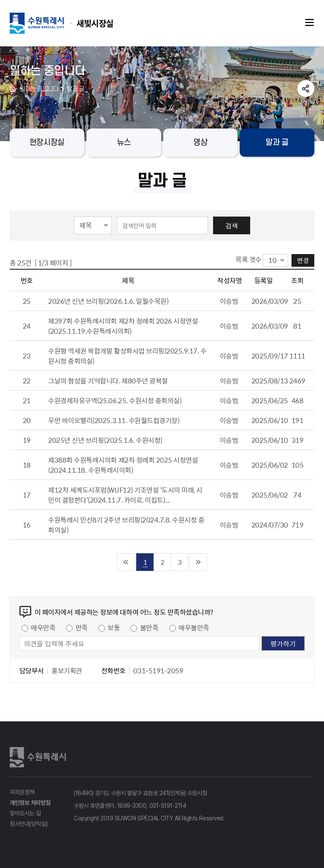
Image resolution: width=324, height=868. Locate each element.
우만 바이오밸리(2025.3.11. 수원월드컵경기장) (114, 420)
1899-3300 (132, 806)
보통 (114, 627)
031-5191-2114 (168, 806)
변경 (303, 260)
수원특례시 (39, 757)
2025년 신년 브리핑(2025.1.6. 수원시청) (105, 440)
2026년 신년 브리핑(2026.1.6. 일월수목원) (108, 301)
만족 (82, 627)
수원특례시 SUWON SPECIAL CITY (95, 23)
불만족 (149, 627)
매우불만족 (194, 627)
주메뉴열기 (310, 23)
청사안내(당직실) (28, 824)
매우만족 (43, 627)
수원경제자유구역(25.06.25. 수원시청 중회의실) (115, 400)
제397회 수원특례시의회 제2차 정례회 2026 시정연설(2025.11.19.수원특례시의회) (123, 326)
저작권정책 (22, 792)
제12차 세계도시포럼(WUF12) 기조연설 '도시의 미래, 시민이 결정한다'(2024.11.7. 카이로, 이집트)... (125, 495)
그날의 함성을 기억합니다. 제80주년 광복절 (108, 380)
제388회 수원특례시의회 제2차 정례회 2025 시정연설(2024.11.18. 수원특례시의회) (123, 465)
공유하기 (306, 88)
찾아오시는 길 (25, 813)
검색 (232, 225)
